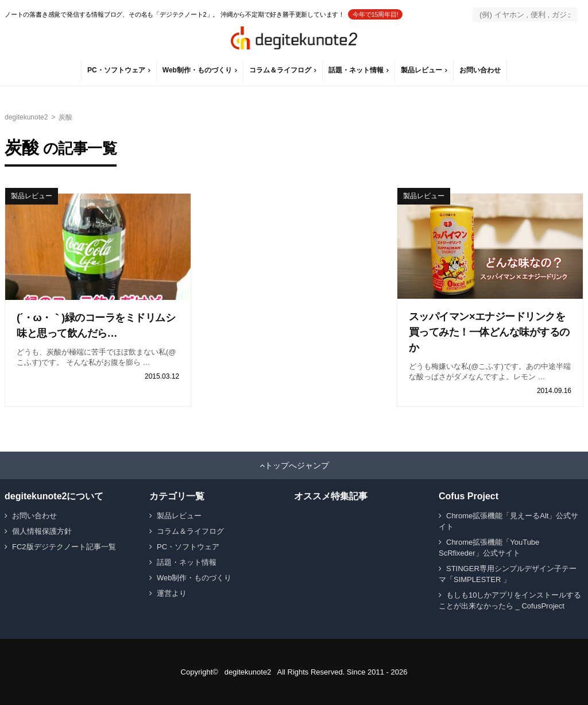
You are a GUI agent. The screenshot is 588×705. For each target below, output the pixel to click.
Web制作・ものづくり (197, 70)
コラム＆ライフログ (280, 70)
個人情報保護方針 (42, 531)
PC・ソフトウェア (116, 70)
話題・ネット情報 (356, 70)
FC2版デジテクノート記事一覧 (64, 547)
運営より (172, 593)
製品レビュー (421, 70)
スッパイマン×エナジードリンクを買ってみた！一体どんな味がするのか (489, 332)
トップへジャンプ (297, 465)
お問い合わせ (480, 70)
